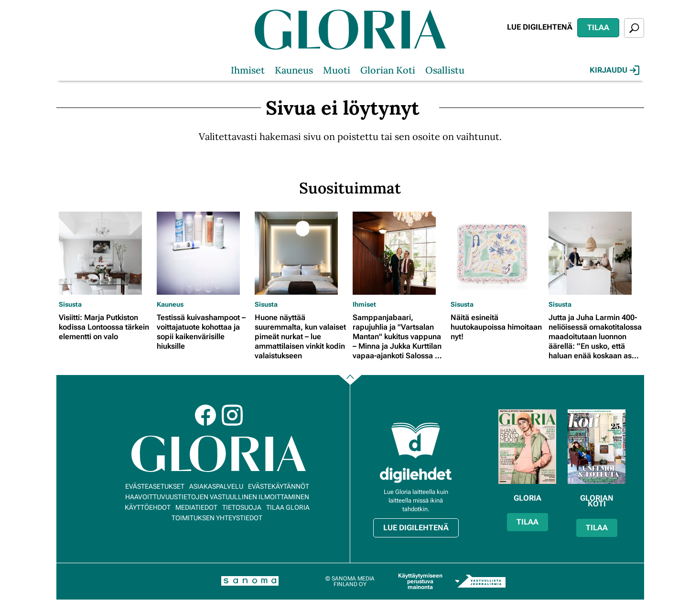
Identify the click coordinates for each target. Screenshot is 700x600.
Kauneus (294, 70)
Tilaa (598, 27)
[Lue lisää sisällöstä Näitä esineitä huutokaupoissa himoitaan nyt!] (497, 253)
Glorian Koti (388, 70)
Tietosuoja (242, 507)
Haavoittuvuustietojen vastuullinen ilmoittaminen (217, 497)
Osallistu (445, 70)
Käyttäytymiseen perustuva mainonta (420, 581)
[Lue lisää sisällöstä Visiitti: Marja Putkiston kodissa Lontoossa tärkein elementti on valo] (105, 253)
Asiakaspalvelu (216, 486)
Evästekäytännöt (279, 486)
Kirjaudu (614, 70)
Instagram (232, 415)
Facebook (205, 415)
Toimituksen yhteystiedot (217, 518)
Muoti (337, 70)
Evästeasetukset (155, 486)
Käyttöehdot (148, 507)
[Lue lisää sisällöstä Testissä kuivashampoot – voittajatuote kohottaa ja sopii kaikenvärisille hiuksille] (203, 253)
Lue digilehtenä (540, 27)
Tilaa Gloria (288, 507)
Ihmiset (248, 70)
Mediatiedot (196, 507)
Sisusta (70, 304)
